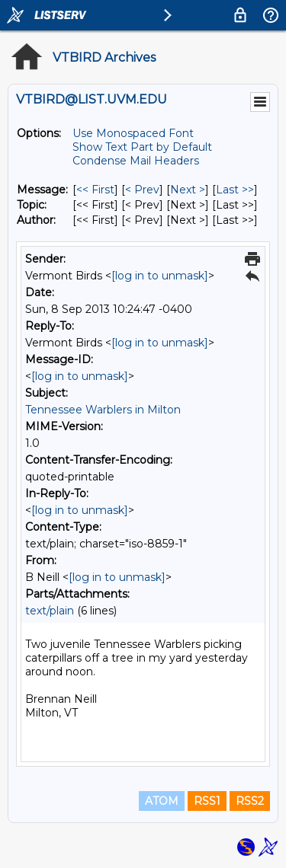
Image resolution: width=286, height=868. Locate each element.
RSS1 (207, 801)
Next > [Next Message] (188, 190)
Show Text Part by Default (142, 147)
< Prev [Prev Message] (142, 190)
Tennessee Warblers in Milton (103, 410)
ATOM (162, 801)
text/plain (50, 611)
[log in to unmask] (160, 276)
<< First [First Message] (95, 190)
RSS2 (250, 801)
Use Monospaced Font (133, 133)
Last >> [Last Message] (235, 190)
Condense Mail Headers (136, 161)
